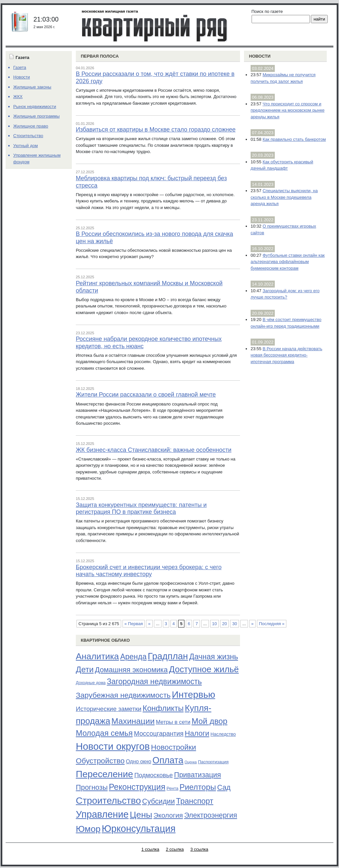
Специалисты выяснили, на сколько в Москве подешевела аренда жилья (284, 197)
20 (224, 624)
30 (234, 624)
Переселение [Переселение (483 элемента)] (104, 774)
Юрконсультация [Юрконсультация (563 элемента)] (139, 829)
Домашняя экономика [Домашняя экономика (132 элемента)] (131, 670)
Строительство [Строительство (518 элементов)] (108, 800)
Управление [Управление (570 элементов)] (102, 814)
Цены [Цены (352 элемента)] (141, 815)
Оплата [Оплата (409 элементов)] (168, 760)
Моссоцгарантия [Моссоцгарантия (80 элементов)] (159, 733)
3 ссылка (199, 849)
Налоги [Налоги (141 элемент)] (197, 733)
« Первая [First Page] (134, 624)
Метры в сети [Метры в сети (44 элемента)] (173, 722)
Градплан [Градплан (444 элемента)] (168, 656)
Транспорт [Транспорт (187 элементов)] (195, 801)
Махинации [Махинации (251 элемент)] (133, 721)
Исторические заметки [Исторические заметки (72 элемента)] (109, 709)
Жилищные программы (36, 116)
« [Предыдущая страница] (149, 624)
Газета (20, 67)
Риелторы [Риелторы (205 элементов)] (198, 787)
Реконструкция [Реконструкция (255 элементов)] (137, 787)
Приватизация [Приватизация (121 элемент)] (198, 775)
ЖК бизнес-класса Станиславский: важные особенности (154, 450)
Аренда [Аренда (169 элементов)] (133, 657)
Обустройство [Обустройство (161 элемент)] (100, 761)
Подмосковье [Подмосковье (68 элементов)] (154, 775)
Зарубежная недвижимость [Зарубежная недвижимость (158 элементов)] (123, 695)
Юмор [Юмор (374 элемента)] (88, 829)
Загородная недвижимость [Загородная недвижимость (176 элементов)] (154, 681)
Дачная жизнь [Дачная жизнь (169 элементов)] (214, 657)
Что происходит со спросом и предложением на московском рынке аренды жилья (288, 110)
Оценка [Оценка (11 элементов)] (191, 762)
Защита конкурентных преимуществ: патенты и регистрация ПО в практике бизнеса (141, 509)
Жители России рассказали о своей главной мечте (146, 395)
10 (215, 624)
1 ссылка (150, 849)
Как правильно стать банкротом (294, 139)
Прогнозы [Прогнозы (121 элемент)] (92, 787)
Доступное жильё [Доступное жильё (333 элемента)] (204, 669)
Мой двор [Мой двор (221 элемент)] (210, 721)
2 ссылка (175, 849)
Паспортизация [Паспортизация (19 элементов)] (213, 762)
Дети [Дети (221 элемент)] (85, 669)
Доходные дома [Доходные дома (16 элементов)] (91, 683)
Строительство (28, 136)
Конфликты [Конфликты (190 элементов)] (163, 708)
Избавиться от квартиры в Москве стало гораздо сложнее (156, 130)
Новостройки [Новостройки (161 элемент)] (173, 747)
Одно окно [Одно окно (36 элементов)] (139, 761)
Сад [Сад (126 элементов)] (224, 787)
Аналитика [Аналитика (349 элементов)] (97, 656)
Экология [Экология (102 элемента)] (168, 815)
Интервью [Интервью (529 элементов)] (194, 694)
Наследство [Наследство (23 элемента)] (223, 734)
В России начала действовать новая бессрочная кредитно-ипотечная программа (286, 355)
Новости (260, 56)
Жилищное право (31, 126)
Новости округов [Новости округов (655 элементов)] (113, 746)
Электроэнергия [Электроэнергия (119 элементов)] (211, 815)
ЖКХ (18, 97)
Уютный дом (25, 146)
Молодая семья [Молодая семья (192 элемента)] (104, 733)
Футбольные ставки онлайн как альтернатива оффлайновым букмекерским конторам (288, 262)
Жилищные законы (32, 87)
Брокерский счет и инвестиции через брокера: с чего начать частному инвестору (149, 571)
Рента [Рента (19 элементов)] (172, 788)
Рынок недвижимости (35, 107)
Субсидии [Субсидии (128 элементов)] (158, 801)
